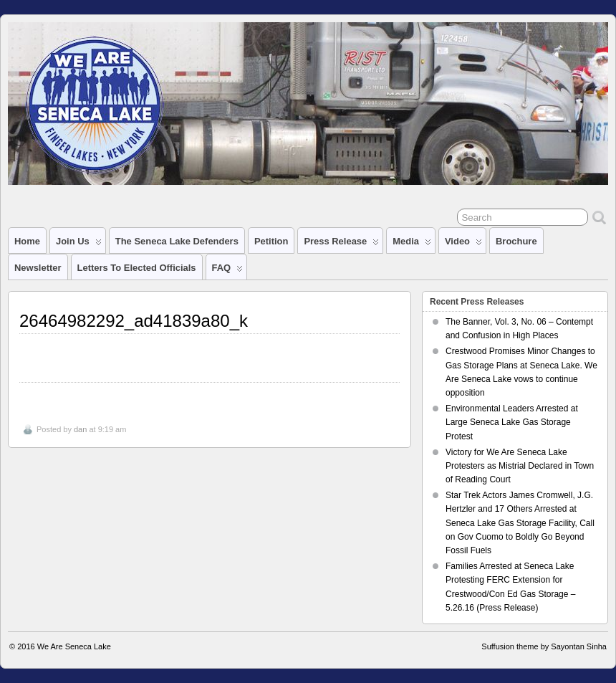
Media (412, 244)
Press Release (341, 244)
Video (463, 244)
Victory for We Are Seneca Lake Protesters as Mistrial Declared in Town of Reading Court (520, 466)
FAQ (228, 271)
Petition (271, 241)
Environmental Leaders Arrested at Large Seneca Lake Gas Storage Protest (512, 422)
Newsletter (38, 268)
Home (27, 241)
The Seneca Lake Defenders (177, 241)
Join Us (79, 244)
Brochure (516, 241)
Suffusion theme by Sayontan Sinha (544, 646)
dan (80, 429)
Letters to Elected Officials (137, 268)
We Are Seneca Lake (74, 646)
